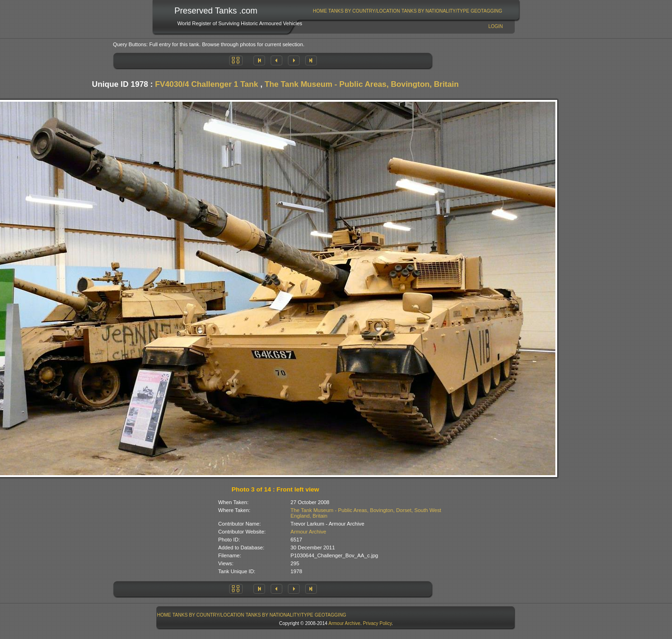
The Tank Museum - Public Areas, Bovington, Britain (362, 84)
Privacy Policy (378, 623)
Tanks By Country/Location (364, 11)
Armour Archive (308, 532)
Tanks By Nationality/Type (435, 11)
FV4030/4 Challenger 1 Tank (206, 84)
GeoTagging (486, 11)
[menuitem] (320, 11)
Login (495, 26)
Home (320, 11)
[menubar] (407, 11)
